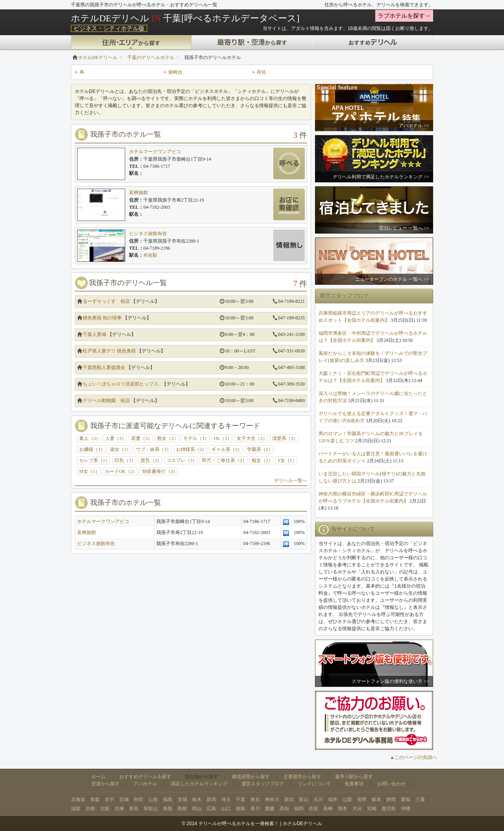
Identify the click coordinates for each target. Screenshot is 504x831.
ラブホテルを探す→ (404, 16)
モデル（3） (196, 438)
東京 (255, 799)
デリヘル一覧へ (291, 480)
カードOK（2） (121, 471)
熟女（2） (168, 438)
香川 (255, 809)
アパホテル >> (414, 126)
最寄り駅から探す (354, 777)
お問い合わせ (391, 784)
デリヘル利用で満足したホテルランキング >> (381, 177)
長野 (362, 799)
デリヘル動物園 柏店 (106, 401)
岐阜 (376, 799)
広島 (211, 809)
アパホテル (145, 784)
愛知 (406, 799)
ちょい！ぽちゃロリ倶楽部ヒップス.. (122, 384)
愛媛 (270, 809)
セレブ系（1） (94, 460)
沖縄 (406, 809)
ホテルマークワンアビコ (155, 152)
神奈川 (272, 799)
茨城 (182, 799)
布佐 (261, 72)
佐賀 (313, 809)
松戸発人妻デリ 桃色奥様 (109, 351)
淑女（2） (120, 449)
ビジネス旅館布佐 (148, 234)
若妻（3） (142, 438)
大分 (357, 809)
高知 (284, 809)
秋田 (139, 799)
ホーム (98, 777)
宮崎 (372, 809)
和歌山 (151, 809)
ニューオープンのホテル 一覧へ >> (392, 279)
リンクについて (314, 784)
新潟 (289, 799)
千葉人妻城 (94, 334)
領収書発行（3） (160, 471)
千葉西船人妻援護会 (104, 367)
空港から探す (106, 784)
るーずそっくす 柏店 (106, 301)
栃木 (197, 799)
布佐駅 (150, 255)
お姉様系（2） (191, 449)
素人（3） (90, 438)
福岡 (299, 809)
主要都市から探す (302, 777)
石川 (318, 799)
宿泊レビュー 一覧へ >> (404, 228)
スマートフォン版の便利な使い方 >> (390, 681)
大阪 (105, 809)
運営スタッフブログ (263, 784)
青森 (95, 799)
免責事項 (354, 784)
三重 (420, 799)
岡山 (197, 809)
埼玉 (226, 799)
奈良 (134, 809)
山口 (226, 809)
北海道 (78, 799)
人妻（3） (116, 438)
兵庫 (119, 809)
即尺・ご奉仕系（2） (224, 460)
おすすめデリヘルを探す (145, 777)
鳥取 (168, 809)
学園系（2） (260, 449)
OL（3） (223, 438)
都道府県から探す (251, 777)
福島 (168, 799)
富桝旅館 (139, 193)
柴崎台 (175, 72)
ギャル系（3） (227, 449)
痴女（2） (262, 460)
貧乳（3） (151, 460)
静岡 (391, 799)
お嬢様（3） (92, 449)
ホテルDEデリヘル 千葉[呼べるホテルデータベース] (185, 18)
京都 (90, 809)
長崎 (328, 809)
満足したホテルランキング (199, 784)
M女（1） (90, 471)
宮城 (124, 799)
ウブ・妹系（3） (154, 449)
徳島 (241, 809)
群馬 (211, 799)
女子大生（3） (252, 438)
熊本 (343, 809)
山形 (153, 799)
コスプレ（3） (182, 460)
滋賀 (76, 809)
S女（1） (287, 460)
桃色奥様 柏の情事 (102, 318)
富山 (304, 799)
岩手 (109, 799)
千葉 (241, 799)
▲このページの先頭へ (413, 757)
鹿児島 (389, 809)
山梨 (347, 799)
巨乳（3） (125, 460)
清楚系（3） (285, 438)
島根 (182, 809)
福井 (333, 799)
